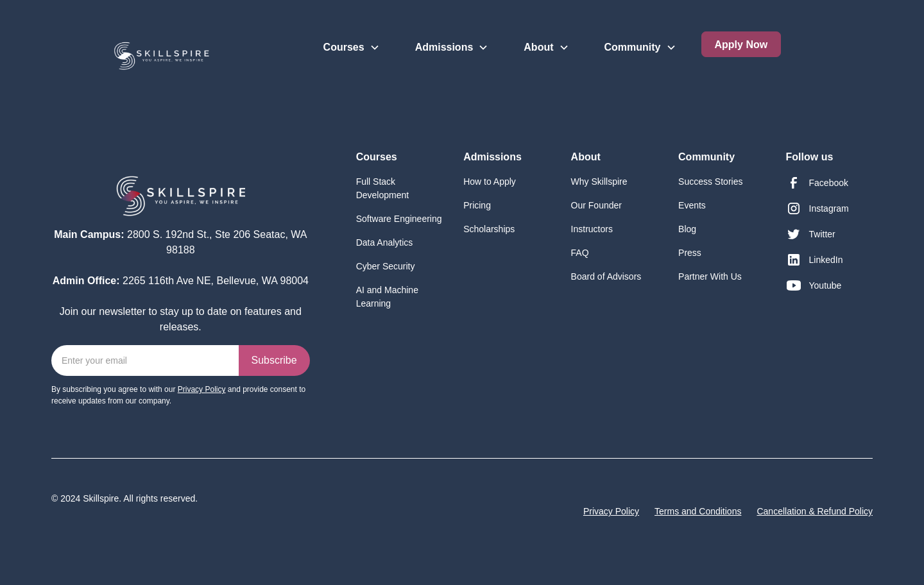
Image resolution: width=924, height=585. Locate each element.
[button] (352, 36)
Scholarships (489, 229)
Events (692, 205)
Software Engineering (399, 219)
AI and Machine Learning (387, 297)
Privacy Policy (611, 511)
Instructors (592, 229)
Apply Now (741, 45)
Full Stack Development (383, 188)
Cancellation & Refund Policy (815, 511)
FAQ (580, 253)
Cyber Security (386, 266)
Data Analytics (385, 242)
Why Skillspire (599, 182)
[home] (129, 49)
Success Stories (710, 182)
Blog (687, 229)
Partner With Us (710, 276)
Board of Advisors (606, 276)
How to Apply (490, 182)
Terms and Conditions (698, 511)
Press (690, 253)
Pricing (477, 205)
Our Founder (596, 205)
